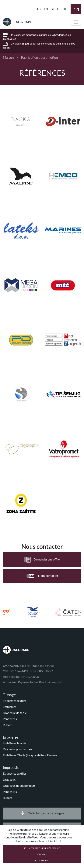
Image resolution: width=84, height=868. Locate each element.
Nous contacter (42, 576)
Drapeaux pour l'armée (17, 749)
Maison (8, 57)
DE (52, 9)
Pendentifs (10, 719)
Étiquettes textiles (15, 701)
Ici (59, 841)
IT (58, 9)
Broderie (10, 737)
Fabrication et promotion (39, 57)
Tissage (9, 695)
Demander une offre (42, 560)
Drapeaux (9, 779)
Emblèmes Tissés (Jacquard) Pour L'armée (30, 755)
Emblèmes (10, 707)
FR (64, 9)
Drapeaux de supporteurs (19, 785)
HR (39, 9)
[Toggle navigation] (76, 22)
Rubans (8, 725)
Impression (12, 767)
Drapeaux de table (15, 713)
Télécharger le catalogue (42, 814)
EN (46, 9)
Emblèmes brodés (15, 743)
